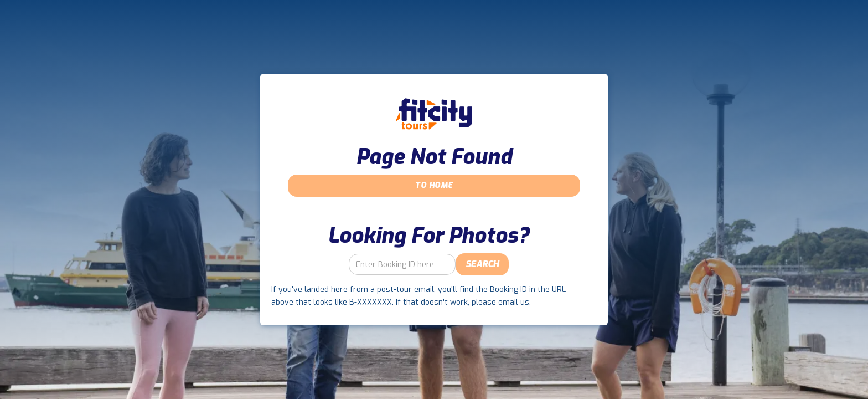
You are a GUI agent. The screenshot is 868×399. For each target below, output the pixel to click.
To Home (434, 185)
